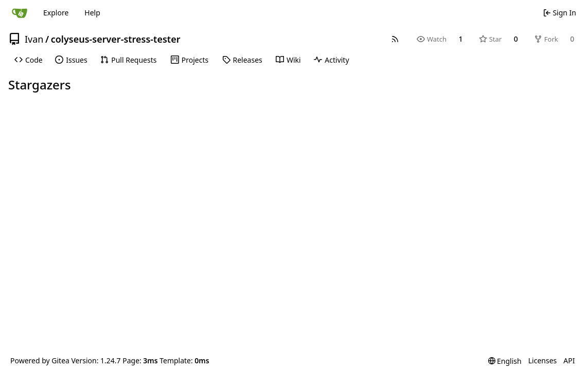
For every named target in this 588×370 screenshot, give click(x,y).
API (569, 360)
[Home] (20, 13)
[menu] (505, 361)
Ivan (34, 39)
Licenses (543, 360)
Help (92, 13)
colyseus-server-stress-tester (116, 39)
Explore (56, 13)
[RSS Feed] (395, 39)
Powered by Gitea (40, 360)
